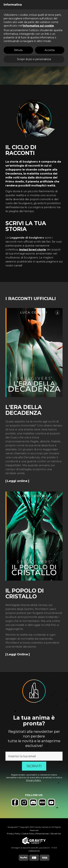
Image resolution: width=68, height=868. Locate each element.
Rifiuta (18, 50)
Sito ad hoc (56, 834)
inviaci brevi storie (33, 249)
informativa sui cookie (38, 26)
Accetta (50, 50)
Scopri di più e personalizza (34, 59)
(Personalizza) (42, 834)
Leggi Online (17, 654)
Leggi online (17, 481)
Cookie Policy (28, 834)
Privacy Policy (34, 780)
